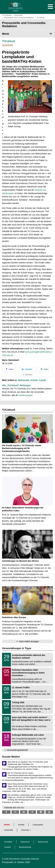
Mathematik (24, 380)
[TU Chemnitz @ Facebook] (6, 812)
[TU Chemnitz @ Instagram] (15, 812)
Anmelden (8, 842)
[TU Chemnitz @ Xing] (32, 812)
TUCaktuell (9, 41)
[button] (47, 7)
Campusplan (38, 825)
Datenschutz (43, 842)
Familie (43, 380)
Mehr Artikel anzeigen (29, 641)
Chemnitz (25, 830)
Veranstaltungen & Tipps (17, 648)
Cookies (7, 847)
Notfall (7, 825)
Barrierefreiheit (25, 847)
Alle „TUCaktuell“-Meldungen (16, 385)
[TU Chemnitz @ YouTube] (49, 812)
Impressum (25, 842)
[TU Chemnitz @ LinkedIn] (24, 812)
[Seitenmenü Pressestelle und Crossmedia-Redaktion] (27, 34)
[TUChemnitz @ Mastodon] (41, 812)
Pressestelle (8, 862)
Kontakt (21, 825)
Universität (9, 830)
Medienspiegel (26, 395)
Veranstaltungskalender (17, 750)
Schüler (34, 380)
